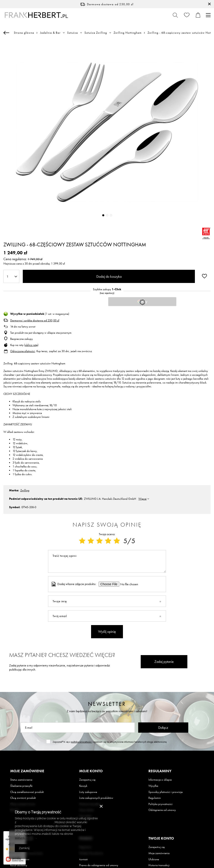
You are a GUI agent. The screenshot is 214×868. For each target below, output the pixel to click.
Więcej (143, 499)
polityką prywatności (82, 742)
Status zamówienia (21, 780)
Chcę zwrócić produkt (23, 798)
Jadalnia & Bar (50, 33)
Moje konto (91, 771)
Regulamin (155, 798)
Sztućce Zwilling (96, 33)
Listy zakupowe (88, 792)
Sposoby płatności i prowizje (166, 792)
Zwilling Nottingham (128, 33)
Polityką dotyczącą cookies (35, 822)
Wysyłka (153, 786)
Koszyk (83, 786)
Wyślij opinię (107, 632)
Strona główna (24, 33)
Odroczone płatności (23, 351)
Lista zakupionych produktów (96, 798)
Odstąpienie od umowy (162, 810)
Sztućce (73, 33)
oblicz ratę (31, 345)
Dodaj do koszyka (109, 276)
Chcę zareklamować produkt (27, 792)
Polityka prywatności (160, 804)
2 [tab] (107, 215)
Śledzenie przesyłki (21, 786)
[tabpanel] (107, 132)
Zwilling (25, 490)
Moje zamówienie (27, 771)
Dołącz (163, 728)
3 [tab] (111, 215)
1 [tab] (103, 215)
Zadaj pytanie (164, 662)
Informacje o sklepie (160, 780)
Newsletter (107, 704)
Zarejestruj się (87, 780)
